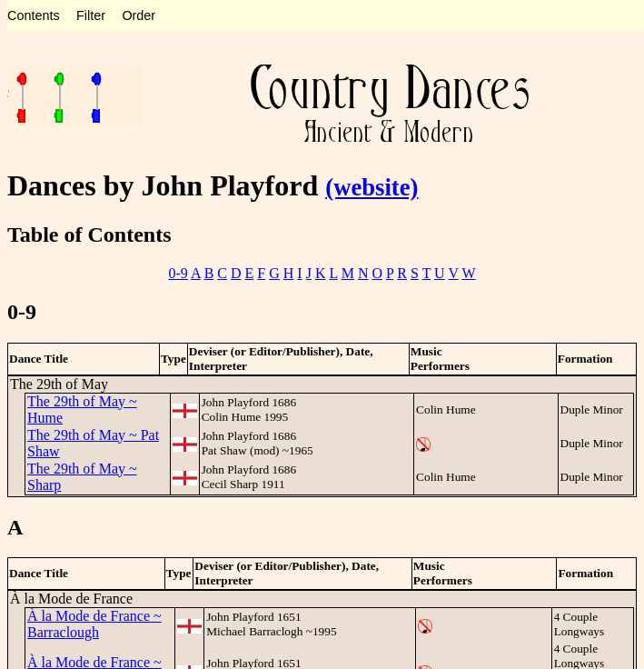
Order (139, 15)
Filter (91, 15)
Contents (34, 15)
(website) (372, 187)
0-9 (178, 273)
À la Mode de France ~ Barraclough (94, 624)
